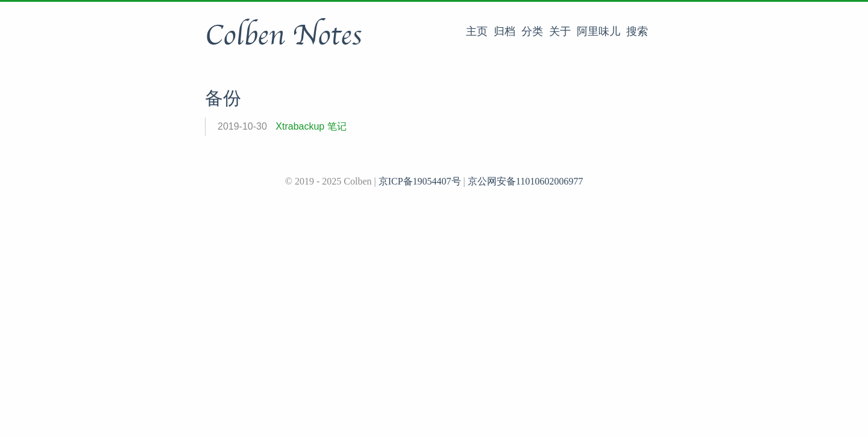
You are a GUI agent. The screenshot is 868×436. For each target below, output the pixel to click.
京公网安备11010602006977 (525, 181)
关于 (560, 31)
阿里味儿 (599, 31)
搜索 (637, 31)
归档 (505, 31)
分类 (532, 31)
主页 (477, 31)
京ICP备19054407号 (420, 181)
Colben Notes (283, 36)
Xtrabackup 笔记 (311, 126)
